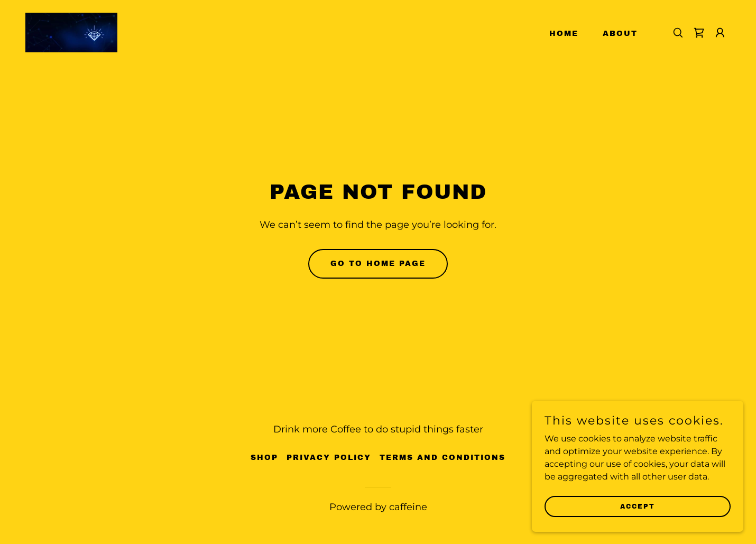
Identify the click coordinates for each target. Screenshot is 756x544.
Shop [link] (264, 458)
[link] (71, 32)
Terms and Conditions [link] (442, 458)
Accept (638, 506)
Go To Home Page (378, 264)
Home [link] (564, 34)
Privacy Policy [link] (329, 458)
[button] (720, 33)
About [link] (620, 34)
